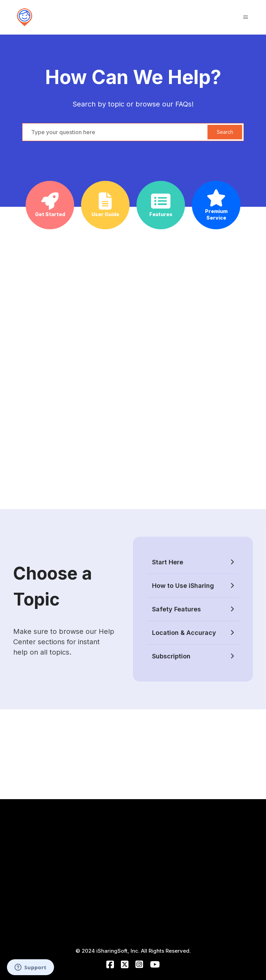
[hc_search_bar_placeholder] (133, 132)
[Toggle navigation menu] (246, 17)
